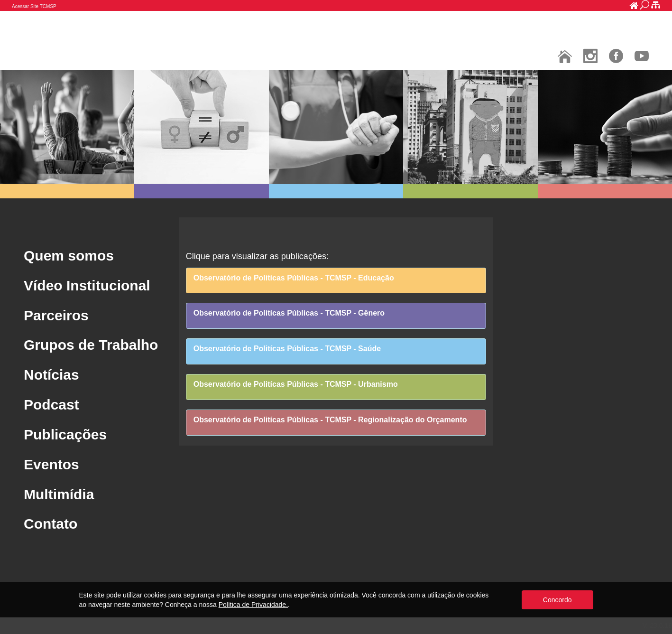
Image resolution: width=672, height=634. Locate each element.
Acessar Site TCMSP (34, 6)
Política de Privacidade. (253, 605)
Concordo (557, 600)
